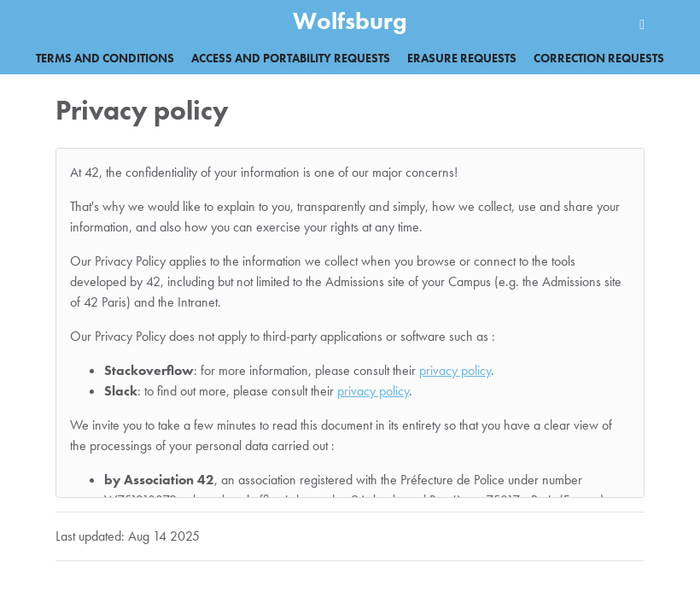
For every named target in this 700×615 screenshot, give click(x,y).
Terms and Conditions (105, 58)
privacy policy (455, 370)
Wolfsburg (350, 21)
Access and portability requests (291, 58)
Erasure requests (462, 58)
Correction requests (599, 58)
